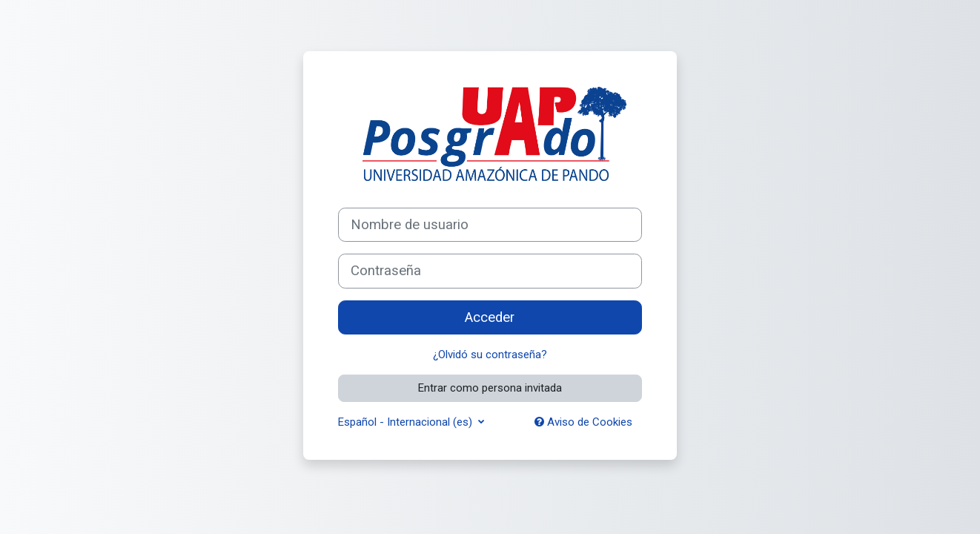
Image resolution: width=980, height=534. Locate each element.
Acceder (490, 317)
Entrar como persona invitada (490, 388)
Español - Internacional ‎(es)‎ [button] (407, 422)
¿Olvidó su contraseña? (490, 355)
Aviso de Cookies (583, 422)
